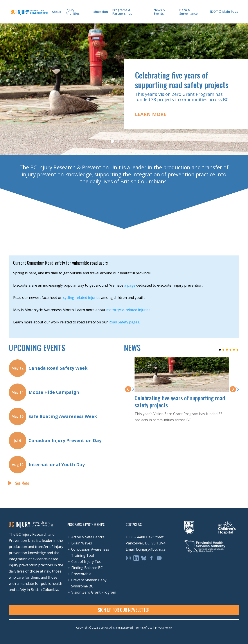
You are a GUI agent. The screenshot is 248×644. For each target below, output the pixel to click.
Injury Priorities (73, 12)
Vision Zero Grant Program (94, 592)
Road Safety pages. (124, 322)
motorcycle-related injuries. (129, 310)
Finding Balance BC (87, 568)
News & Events (159, 12)
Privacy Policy (163, 628)
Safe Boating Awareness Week (63, 416)
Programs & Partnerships (122, 12)
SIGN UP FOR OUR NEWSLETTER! (124, 610)
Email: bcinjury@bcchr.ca (146, 549)
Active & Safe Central (88, 537)
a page (130, 285)
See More (22, 483)
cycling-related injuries (82, 298)
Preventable (81, 574)
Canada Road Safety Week (58, 368)
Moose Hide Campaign (54, 392)
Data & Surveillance (188, 12)
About (57, 12)
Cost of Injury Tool (87, 562)
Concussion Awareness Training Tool (90, 552)
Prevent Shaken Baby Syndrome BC (89, 583)
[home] (29, 12)
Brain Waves (82, 543)
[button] (239, 89)
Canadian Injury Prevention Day (65, 440)
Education (100, 12)
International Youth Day (57, 465)
